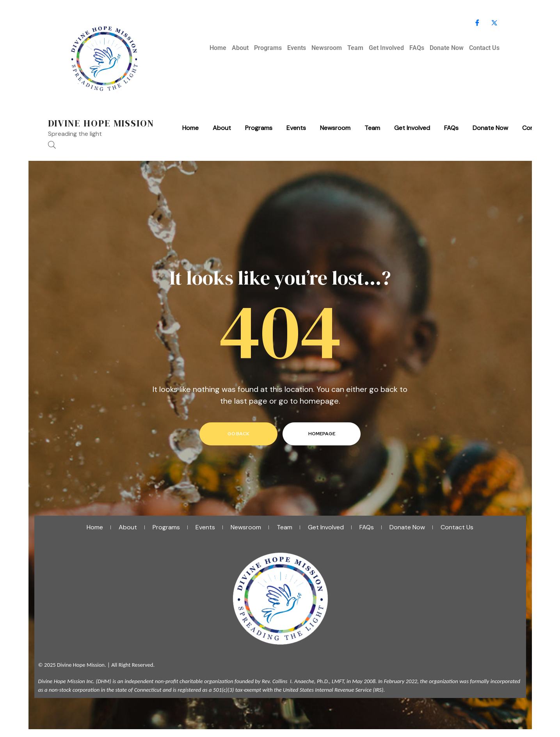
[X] (494, 23)
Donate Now (447, 48)
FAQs (417, 48)
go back (238, 434)
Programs (268, 48)
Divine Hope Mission (101, 123)
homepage (322, 434)
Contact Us (484, 48)
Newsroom (327, 48)
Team (355, 48)
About (240, 48)
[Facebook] (477, 23)
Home (218, 48)
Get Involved (386, 48)
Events (297, 48)
